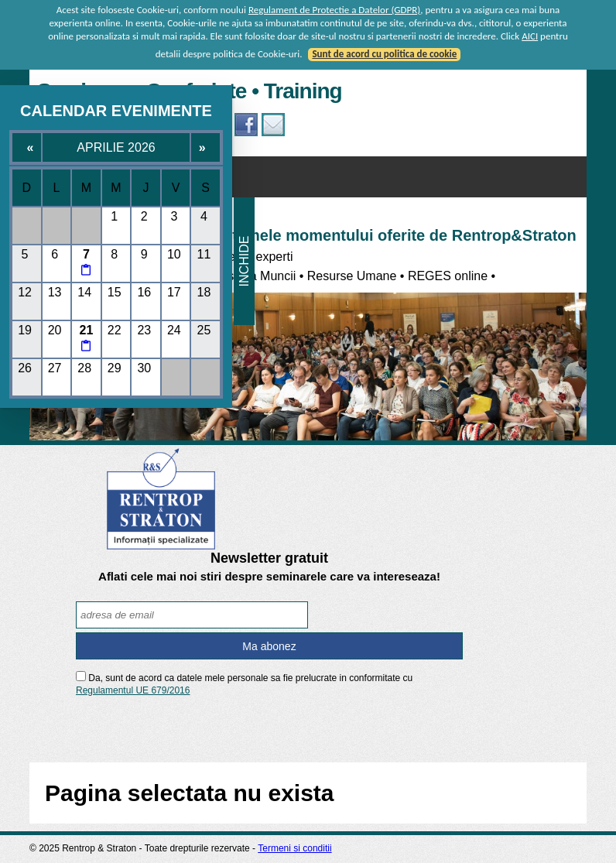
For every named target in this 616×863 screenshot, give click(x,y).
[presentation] (269, 728)
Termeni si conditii (294, 848)
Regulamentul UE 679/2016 (133, 690)
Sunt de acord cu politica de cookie (384, 54)
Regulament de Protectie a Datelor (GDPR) (334, 10)
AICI (530, 36)
